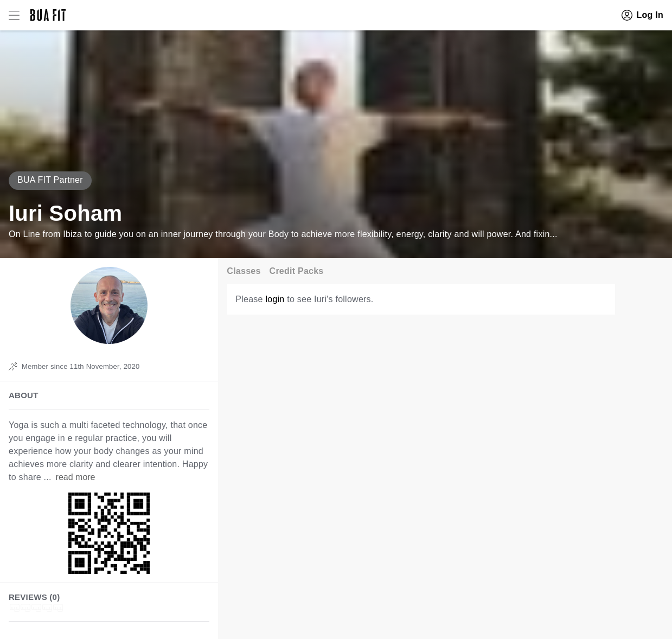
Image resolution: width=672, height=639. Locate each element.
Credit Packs (297, 271)
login (275, 299)
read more (76, 477)
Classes (244, 271)
